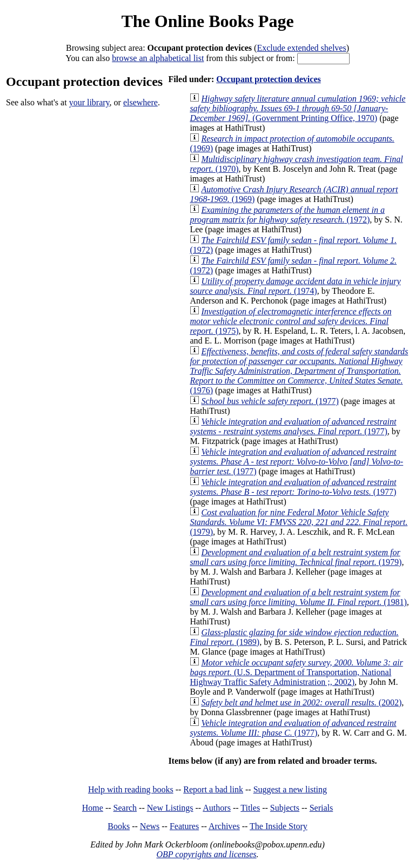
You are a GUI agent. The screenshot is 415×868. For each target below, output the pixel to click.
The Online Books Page (207, 21)
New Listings (170, 808)
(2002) (301, 702)
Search (125, 808)
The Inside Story (279, 826)
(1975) (290, 321)
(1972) (287, 215)
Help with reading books (131, 789)
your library (89, 102)
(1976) (299, 371)
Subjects (285, 808)
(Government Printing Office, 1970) (297, 108)
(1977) (270, 401)
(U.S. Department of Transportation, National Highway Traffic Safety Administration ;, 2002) (296, 672)
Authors (217, 808)
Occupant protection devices (268, 79)
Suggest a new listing (290, 789)
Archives (224, 826)
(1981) (298, 597)
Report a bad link (213, 789)
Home (93, 808)
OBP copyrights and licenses (206, 854)
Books (119, 826)
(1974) (295, 286)
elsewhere (140, 102)
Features (184, 826)
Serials (322, 808)
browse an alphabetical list (158, 58)
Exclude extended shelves (301, 48)
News (150, 826)
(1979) (299, 522)
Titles (250, 808)
